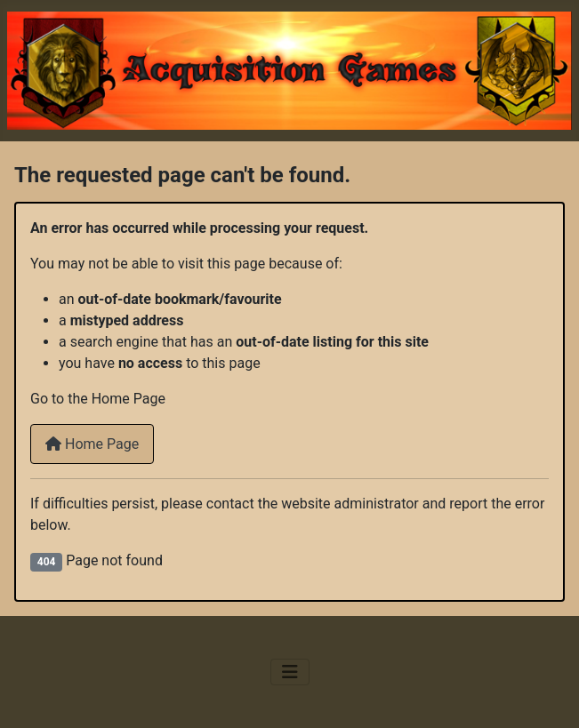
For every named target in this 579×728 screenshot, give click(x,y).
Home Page (92, 444)
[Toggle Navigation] (290, 672)
